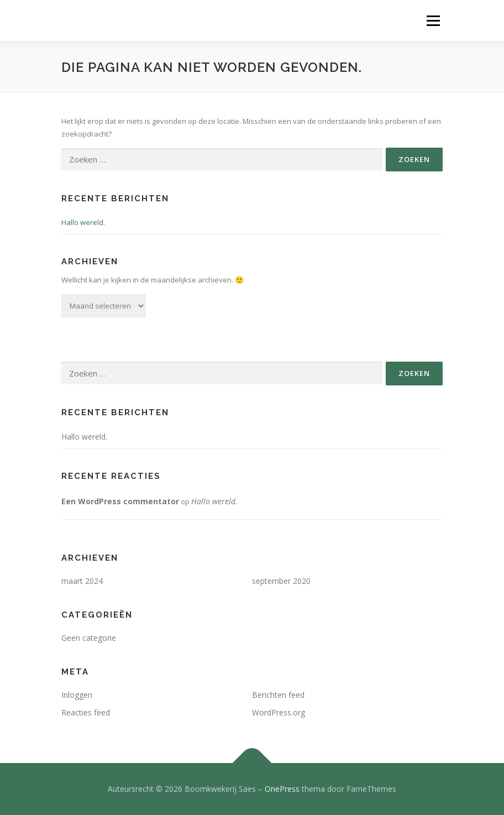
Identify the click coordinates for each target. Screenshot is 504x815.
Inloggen (77, 695)
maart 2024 (82, 581)
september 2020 (281, 581)
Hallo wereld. (83, 222)
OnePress (282, 789)
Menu (433, 20)
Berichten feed (278, 695)
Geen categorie (89, 638)
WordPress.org (279, 712)
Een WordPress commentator (120, 501)
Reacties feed (86, 712)
